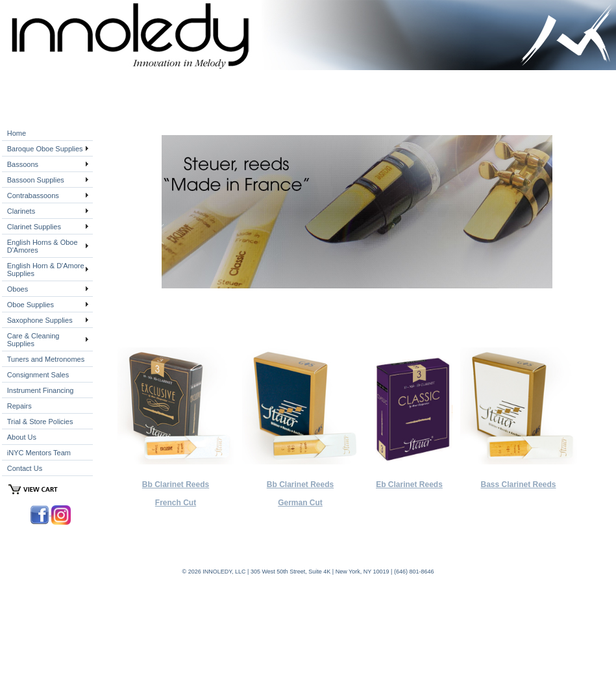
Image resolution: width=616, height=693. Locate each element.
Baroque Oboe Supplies (45, 149)
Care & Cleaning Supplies (33, 340)
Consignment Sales (38, 375)
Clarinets (21, 211)
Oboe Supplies (31, 305)
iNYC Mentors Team (39, 453)
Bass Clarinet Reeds (518, 485)
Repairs (19, 406)
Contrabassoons (33, 195)
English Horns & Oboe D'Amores (43, 246)
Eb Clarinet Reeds (409, 485)
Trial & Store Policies (40, 422)
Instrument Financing (41, 390)
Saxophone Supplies (40, 320)
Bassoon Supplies (36, 180)
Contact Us (25, 468)
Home (17, 133)
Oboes (18, 289)
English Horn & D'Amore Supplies (46, 270)
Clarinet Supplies (34, 227)
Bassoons (23, 164)
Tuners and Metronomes (46, 359)
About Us (22, 437)
